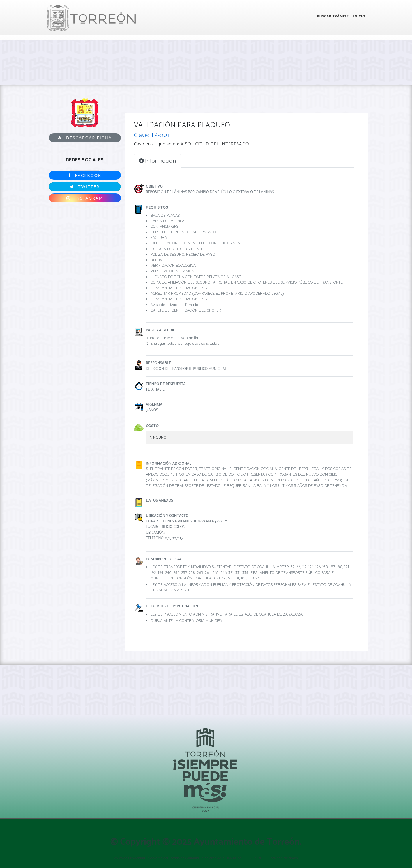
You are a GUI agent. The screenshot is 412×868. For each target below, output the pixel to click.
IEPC (248, 858)
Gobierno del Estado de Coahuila (174, 858)
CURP (260, 858)
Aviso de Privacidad (130, 858)
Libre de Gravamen (283, 858)
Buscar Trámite (333, 16)
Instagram (85, 198)
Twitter (85, 187)
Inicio (359, 16)
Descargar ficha (85, 138)
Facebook (85, 175)
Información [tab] (157, 161)
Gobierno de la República (222, 858)
